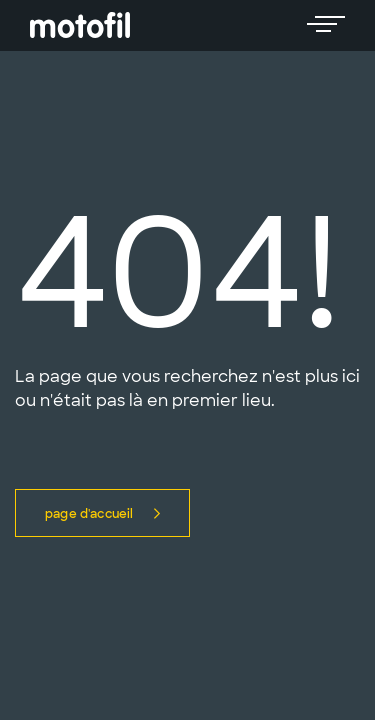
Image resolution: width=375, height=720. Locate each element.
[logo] (80, 26)
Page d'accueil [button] (102, 513)
